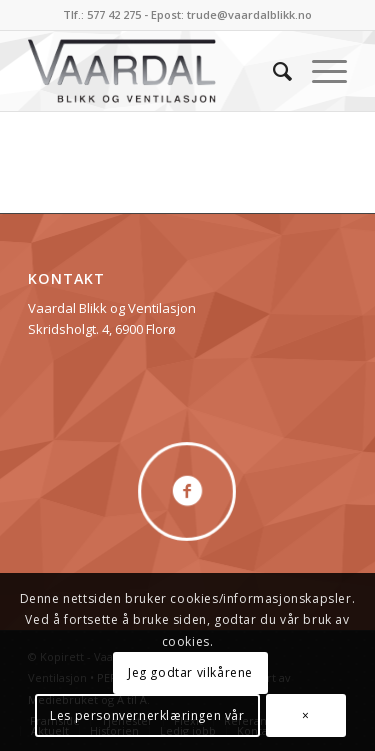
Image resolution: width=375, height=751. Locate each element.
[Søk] (272, 71)
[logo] (155, 71)
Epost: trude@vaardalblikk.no (231, 14)
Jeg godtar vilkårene (190, 672)
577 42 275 (114, 14)
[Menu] (319, 71)
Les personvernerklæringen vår (147, 715)
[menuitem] (272, 71)
